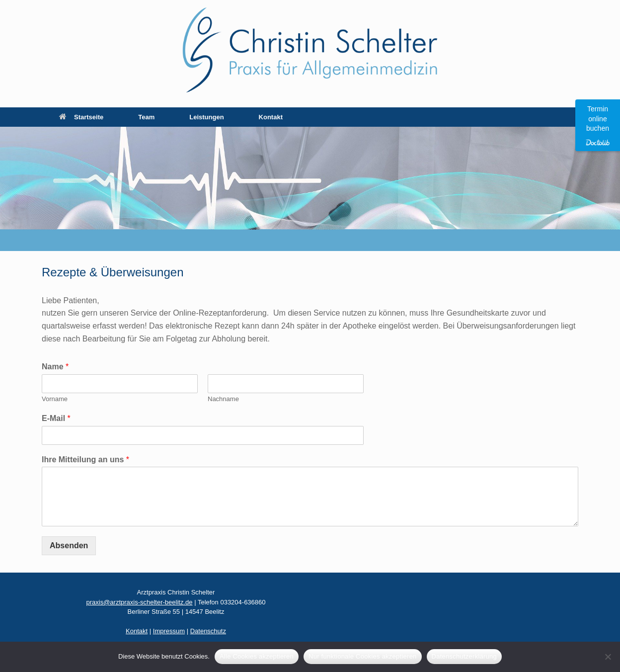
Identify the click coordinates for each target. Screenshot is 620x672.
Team (146, 117)
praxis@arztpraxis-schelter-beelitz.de (139, 602)
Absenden (69, 546)
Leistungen (206, 117)
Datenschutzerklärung (464, 656)
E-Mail (56, 418)
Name (55, 367)
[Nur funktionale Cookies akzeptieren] (608, 657)
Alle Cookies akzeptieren (257, 656)
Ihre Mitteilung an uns (85, 460)
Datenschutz (208, 631)
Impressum (169, 631)
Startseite (81, 117)
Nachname (223, 399)
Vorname (55, 399)
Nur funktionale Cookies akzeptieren (363, 656)
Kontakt (271, 117)
